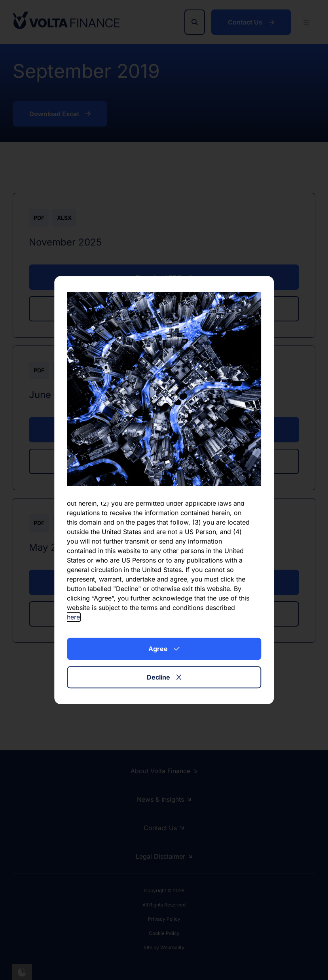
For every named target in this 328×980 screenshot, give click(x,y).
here (73, 617)
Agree (164, 649)
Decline (164, 677)
